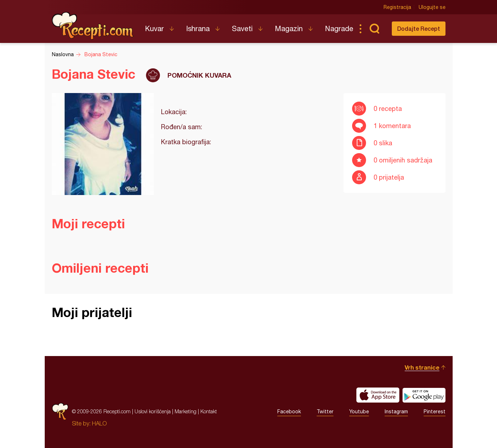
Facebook (289, 412)
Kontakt (209, 411)
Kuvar (154, 28)
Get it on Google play (424, 395)
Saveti (242, 28)
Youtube (359, 412)
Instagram (396, 412)
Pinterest (435, 412)
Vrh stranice (422, 367)
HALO (99, 423)
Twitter (325, 412)
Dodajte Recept (419, 28)
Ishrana (198, 28)
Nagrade (339, 28)
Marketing (186, 411)
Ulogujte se (432, 7)
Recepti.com (93, 26)
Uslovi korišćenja (153, 411)
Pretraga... (375, 29)
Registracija (397, 7)
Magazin (289, 28)
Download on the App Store (378, 395)
